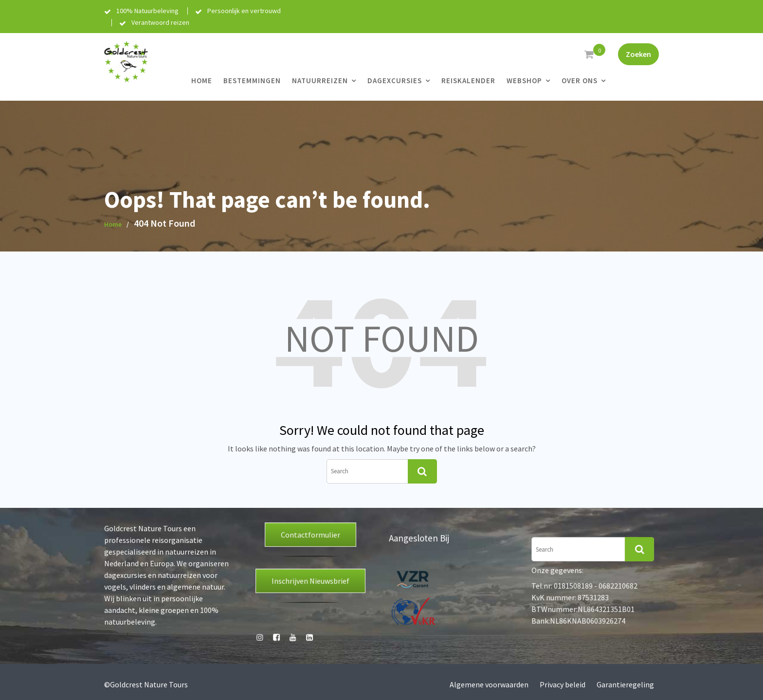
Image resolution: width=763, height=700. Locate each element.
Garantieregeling (625, 684)
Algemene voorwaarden (489, 684)
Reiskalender (468, 81)
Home (202, 81)
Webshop (524, 81)
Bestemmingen (252, 81)
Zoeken (638, 54)
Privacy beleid (563, 684)
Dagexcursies (395, 81)
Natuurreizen (320, 81)
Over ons (580, 81)
